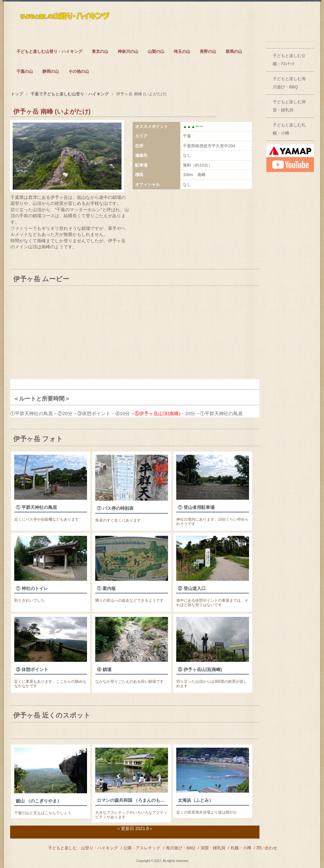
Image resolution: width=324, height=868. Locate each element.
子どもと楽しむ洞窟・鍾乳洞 (289, 106)
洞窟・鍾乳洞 (213, 848)
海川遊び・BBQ (180, 848)
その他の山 (79, 71)
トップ (17, 94)
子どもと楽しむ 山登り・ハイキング (83, 848)
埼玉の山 (182, 51)
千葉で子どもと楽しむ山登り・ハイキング (70, 94)
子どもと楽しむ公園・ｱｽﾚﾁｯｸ (289, 60)
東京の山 (100, 51)
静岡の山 (51, 71)
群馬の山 (234, 51)
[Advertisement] (197, 335)
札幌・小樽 (241, 848)
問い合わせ (267, 848)
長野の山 (208, 51)
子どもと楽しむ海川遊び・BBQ (289, 83)
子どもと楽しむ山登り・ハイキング (49, 51)
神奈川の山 (128, 51)
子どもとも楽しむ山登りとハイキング (66, 21)
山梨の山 (156, 51)
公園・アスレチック (142, 848)
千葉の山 (25, 71)
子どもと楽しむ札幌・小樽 (289, 129)
